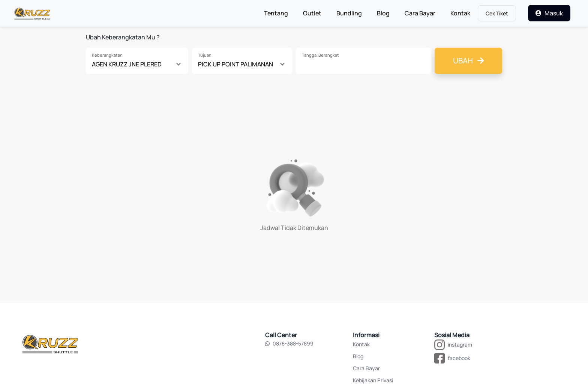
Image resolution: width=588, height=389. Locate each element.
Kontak (460, 13)
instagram (460, 345)
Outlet (312, 13)
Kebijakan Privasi (373, 380)
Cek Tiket (497, 13)
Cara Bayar (420, 13)
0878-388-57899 (289, 343)
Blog (383, 13)
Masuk (549, 13)
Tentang (280, 13)
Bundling (349, 13)
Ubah (469, 61)
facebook (459, 358)
